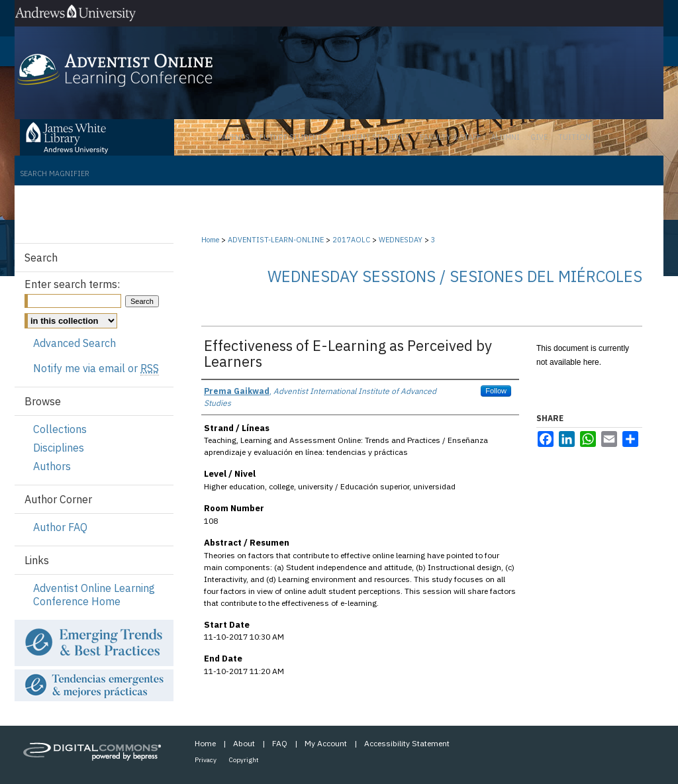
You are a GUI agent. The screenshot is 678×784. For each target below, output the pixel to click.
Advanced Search (74, 343)
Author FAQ (60, 527)
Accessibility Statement (407, 743)
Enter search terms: (72, 284)
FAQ (280, 743)
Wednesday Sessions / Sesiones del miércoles (455, 276)
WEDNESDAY (402, 240)
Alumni (506, 137)
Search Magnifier (55, 173)
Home (210, 240)
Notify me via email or (96, 368)
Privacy (206, 760)
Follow (496, 391)
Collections (60, 429)
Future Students (293, 137)
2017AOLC (352, 240)
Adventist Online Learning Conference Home (94, 595)
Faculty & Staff (450, 137)
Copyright (244, 760)
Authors (52, 466)
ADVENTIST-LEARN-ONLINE (277, 240)
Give (539, 137)
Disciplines (59, 448)
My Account (326, 743)
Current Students (373, 137)
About (244, 743)
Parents (233, 137)
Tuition (574, 137)
